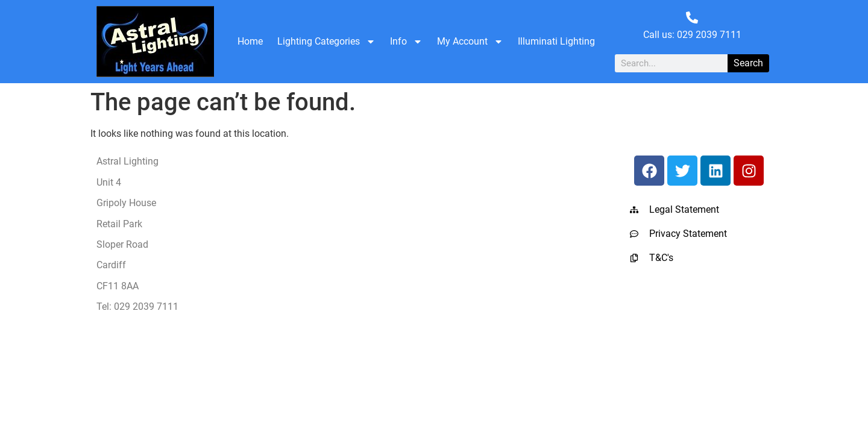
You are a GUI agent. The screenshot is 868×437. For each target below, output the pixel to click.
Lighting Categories (326, 42)
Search (748, 63)
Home (250, 41)
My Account (470, 42)
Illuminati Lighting (556, 41)
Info (406, 42)
